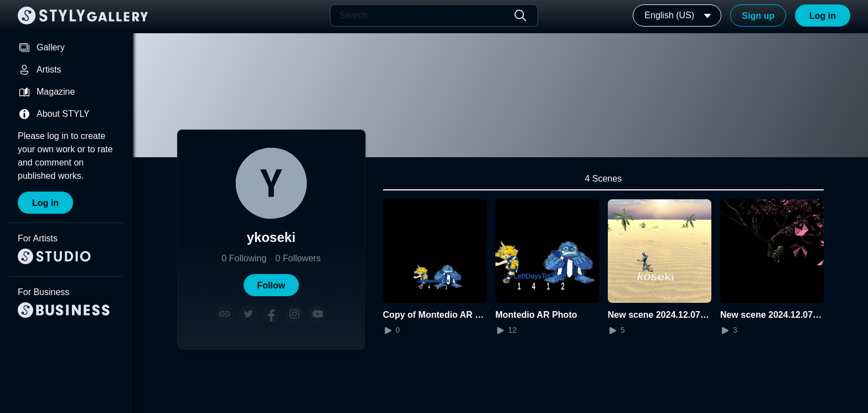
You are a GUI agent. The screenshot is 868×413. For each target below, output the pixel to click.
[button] (271, 285)
